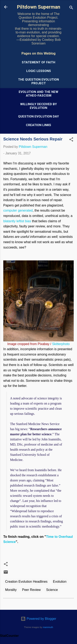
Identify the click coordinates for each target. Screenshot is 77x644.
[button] (71, 140)
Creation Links (38, 125)
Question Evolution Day (38, 116)
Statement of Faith (38, 62)
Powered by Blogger (38, 619)
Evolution (60, 582)
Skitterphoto (61, 344)
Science (52, 590)
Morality (11, 590)
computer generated (18, 210)
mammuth (48, 627)
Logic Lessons (39, 71)
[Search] (71, 8)
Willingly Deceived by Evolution (38, 106)
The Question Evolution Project (38, 81)
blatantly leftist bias (17, 221)
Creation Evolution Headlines (26, 582)
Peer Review (31, 590)
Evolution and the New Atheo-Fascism (38, 94)
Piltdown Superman (38, 7)
